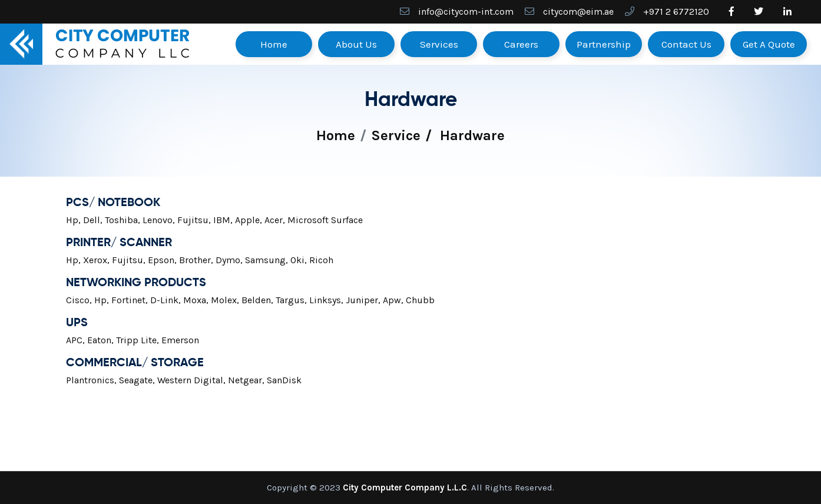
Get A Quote (769, 44)
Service (396, 135)
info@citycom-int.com (466, 11)
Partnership (604, 44)
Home (274, 44)
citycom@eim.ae (578, 11)
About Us (356, 44)
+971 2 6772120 (676, 11)
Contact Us (686, 44)
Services (439, 44)
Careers (521, 44)
